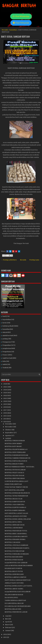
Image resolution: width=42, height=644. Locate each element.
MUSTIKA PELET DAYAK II (14, 473)
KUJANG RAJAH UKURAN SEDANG (18, 606)
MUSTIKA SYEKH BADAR (14, 560)
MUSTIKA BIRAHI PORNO (14, 464)
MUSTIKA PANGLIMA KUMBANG (17, 554)
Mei (7, 619)
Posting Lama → (35, 260)
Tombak (5, 368)
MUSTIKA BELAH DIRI (13, 609)
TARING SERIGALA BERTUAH (15, 600)
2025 (5, 387)
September (9, 433)
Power (5, 355)
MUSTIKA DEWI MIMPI (13, 443)
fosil (4, 316)
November (9, 427)
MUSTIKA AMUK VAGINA (14, 589)
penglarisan (7, 348)
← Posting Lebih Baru (9, 260)
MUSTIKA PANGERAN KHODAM (16, 455)
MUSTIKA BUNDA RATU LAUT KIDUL (18, 586)
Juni (7, 616)
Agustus (8, 435)
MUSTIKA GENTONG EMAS (15, 478)
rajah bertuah (7, 358)
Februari (9, 627)
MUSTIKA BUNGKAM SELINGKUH (17, 493)
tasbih (5, 364)
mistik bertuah (8, 335)
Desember (9, 424)
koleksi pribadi (8, 326)
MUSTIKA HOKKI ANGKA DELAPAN (18, 519)
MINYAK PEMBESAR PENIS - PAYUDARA (19, 467)
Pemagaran (7, 342)
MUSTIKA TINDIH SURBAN (15, 441)
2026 (5, 384)
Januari (8, 630)
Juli (7, 438)
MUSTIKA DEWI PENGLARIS (15, 452)
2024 (5, 390)
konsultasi (13, 30)
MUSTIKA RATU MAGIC (13, 446)
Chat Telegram (21, 23)
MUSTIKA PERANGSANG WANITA (17, 548)
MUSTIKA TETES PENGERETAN (16, 496)
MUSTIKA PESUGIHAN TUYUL (16, 531)
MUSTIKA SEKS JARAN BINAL (16, 534)
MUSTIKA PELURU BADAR (14, 475)
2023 (5, 393)
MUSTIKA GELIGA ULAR (13, 499)
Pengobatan (7, 352)
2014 (5, 419)
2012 (5, 634)
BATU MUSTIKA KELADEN (14, 490)
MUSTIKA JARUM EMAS (14, 528)
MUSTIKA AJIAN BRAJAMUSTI (16, 536)
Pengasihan (7, 345)
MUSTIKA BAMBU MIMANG (15, 510)
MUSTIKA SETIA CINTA (13, 522)
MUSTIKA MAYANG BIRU (14, 557)
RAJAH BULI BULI (11, 597)
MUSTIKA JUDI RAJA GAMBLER (16, 545)
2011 (5, 637)
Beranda (5, 30)
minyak (5, 332)
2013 (5, 422)
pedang (5, 339)
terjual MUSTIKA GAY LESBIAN (16, 563)
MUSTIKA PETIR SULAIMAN (15, 470)
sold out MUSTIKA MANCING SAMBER (19, 565)
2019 (5, 404)
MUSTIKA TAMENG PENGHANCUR (17, 458)
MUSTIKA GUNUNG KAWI (14, 574)
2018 (5, 407)
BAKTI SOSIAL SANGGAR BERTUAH (15, 37)
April (7, 622)
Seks (4, 361)
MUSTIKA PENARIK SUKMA (15, 539)
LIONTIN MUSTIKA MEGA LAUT (16, 481)
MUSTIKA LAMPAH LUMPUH (15, 577)
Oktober (8, 430)
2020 (5, 401)
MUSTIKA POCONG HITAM (15, 551)
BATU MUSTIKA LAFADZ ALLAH (16, 513)
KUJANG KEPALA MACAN (14, 603)
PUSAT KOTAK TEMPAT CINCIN (16, 487)
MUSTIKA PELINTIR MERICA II (16, 449)
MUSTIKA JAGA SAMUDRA (15, 504)
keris (4, 323)
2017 (5, 410)
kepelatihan (7, 319)
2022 (5, 395)
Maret (8, 625)
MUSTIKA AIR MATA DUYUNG (16, 516)
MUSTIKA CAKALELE (12, 542)
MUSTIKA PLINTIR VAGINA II (15, 507)
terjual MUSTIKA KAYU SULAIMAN (18, 592)
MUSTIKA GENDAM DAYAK (15, 525)
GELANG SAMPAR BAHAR (14, 595)
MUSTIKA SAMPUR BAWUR (15, 502)
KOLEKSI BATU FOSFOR (13, 568)
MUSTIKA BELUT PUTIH (14, 571)
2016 (5, 413)
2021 (5, 398)
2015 (5, 416)
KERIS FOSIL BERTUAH (13, 484)
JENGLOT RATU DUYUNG (14, 583)
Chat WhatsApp (21, 16)
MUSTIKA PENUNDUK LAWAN (16, 612)
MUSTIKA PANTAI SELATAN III (16, 461)
